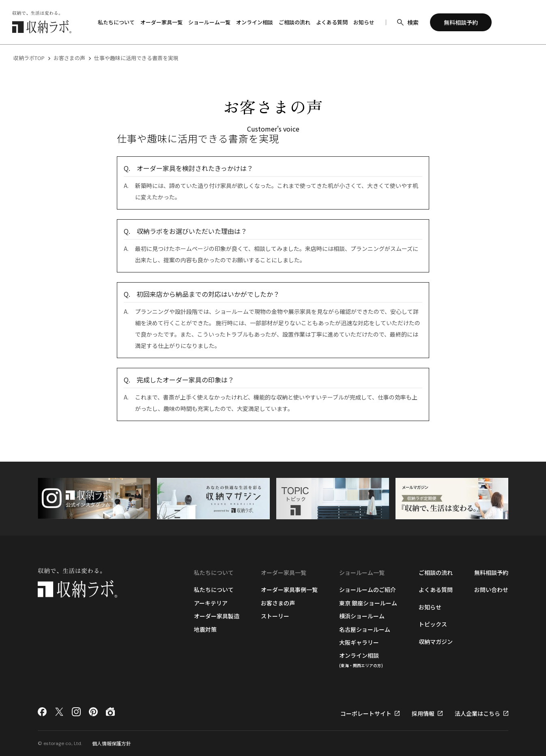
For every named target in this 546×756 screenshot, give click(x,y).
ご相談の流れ (436, 572)
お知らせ (430, 607)
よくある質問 (436, 590)
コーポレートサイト (366, 713)
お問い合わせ (491, 590)
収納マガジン (436, 642)
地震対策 (205, 629)
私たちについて (214, 590)
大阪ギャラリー (359, 642)
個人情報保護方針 (112, 743)
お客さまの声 (69, 58)
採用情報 (423, 713)
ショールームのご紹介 (368, 590)
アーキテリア (211, 603)
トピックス (433, 624)
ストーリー (275, 616)
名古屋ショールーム (365, 629)
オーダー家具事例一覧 (289, 590)
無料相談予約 (491, 572)
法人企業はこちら (477, 713)
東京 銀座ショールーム (368, 603)
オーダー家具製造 (217, 616)
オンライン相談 (361, 660)
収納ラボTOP (29, 58)
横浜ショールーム (362, 616)
